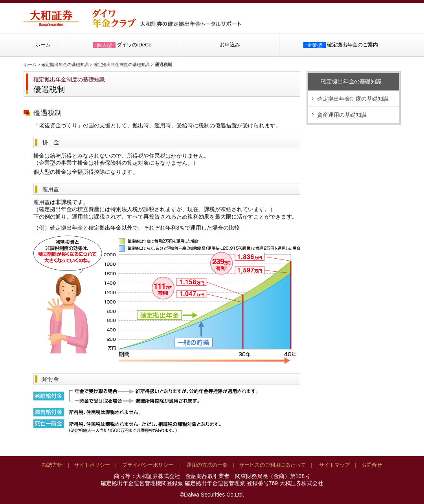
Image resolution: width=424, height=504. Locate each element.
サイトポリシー (92, 465)
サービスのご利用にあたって (273, 465)
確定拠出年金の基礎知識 (65, 64)
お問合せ (372, 465)
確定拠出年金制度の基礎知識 (122, 64)
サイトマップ (334, 465)
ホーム (30, 64)
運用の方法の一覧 (207, 465)
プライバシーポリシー (148, 465)
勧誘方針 (52, 465)
